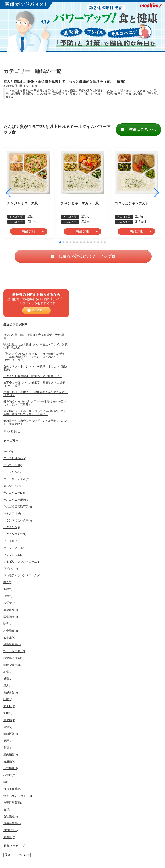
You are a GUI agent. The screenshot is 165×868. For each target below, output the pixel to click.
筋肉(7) (8, 713)
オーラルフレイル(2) (16, 479)
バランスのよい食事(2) (18, 520)
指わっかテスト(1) (15, 651)
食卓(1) (8, 810)
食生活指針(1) (12, 823)
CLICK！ (37, 310)
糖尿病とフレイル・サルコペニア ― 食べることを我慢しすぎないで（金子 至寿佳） (35, 413)
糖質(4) (8, 727)
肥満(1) (8, 741)
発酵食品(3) (11, 693)
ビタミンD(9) (12, 527)
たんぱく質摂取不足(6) (18, 507)
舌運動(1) (9, 761)
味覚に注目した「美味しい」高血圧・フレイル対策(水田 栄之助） (36, 346)
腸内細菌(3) (11, 755)
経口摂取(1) (11, 734)
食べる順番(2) (12, 789)
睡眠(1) (8, 699)
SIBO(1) (8, 452)
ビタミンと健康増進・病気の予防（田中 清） (33, 376)
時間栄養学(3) (12, 665)
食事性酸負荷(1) (13, 803)
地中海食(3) (11, 631)
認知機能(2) (11, 768)
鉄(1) (6, 782)
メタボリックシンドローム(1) (22, 562)
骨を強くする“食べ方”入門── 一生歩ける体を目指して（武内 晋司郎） (35, 403)
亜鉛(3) (8, 589)
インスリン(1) (12, 472)
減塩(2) (8, 679)
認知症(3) (9, 775)
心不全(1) (9, 638)
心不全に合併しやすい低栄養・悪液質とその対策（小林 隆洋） (34, 384)
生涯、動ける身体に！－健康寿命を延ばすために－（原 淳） (36, 394)
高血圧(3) (9, 837)
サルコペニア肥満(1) (16, 500)
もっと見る (12, 431)
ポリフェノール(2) (15, 548)
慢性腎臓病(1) (12, 644)
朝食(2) (8, 672)
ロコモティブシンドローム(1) (22, 575)
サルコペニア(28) (14, 493)
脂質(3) (8, 748)
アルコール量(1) (13, 465)
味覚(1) (8, 624)
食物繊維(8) (11, 816)
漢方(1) (8, 686)
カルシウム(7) (12, 486)
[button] (157, 193)
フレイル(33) (11, 541)
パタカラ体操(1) (13, 514)
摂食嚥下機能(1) (13, 658)
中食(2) (8, 582)
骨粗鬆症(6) (11, 830)
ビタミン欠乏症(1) (15, 534)
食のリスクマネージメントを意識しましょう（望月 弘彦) (36, 368)
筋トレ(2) (9, 706)
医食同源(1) (11, 617)
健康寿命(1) (11, 610)
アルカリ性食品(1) (15, 458)
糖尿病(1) (9, 720)
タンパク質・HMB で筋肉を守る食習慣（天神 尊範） (34, 336)
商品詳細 (29, 231)
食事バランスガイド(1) (18, 796)
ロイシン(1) (11, 569)
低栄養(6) (9, 603)
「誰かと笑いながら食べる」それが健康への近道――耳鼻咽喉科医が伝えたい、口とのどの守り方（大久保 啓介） (34, 357)
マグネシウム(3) (13, 555)
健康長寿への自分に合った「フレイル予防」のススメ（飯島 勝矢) (36, 422)
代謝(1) (8, 596)
